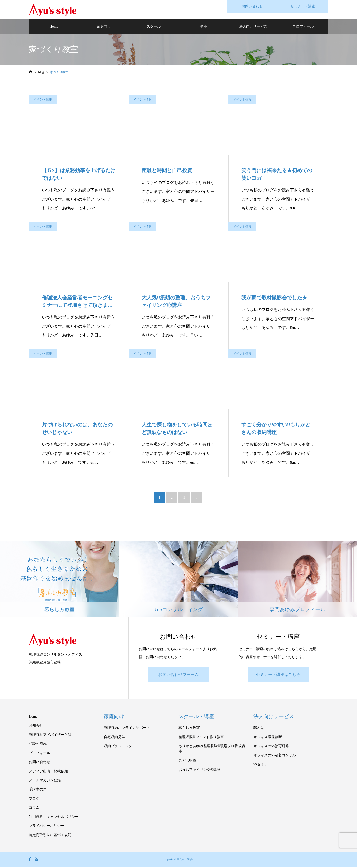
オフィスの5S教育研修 (271, 747)
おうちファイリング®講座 (199, 771)
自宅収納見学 (114, 738)
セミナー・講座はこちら (278, 676)
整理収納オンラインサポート (127, 729)
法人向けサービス (253, 28)
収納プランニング (118, 747)
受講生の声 (38, 791)
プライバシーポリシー (47, 827)
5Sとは (259, 729)
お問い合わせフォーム (178, 676)
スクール (154, 28)
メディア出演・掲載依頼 (48, 772)
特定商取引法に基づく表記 (50, 836)
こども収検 (187, 762)
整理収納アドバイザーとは (50, 736)
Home (54, 28)
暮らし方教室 (189, 729)
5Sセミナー (262, 766)
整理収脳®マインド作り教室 (201, 738)
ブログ (34, 800)
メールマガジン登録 (45, 782)
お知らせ (36, 727)
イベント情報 (43, 101)
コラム (34, 809)
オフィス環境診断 (268, 738)
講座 (203, 28)
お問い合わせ (39, 763)
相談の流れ (38, 745)
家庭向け (104, 28)
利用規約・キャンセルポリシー (54, 818)
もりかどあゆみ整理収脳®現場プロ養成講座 (212, 750)
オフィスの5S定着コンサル (275, 756)
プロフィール (303, 28)
